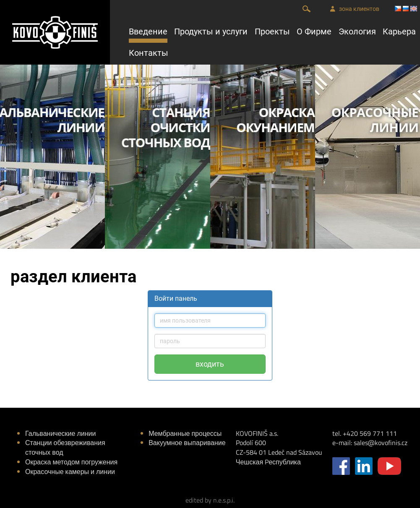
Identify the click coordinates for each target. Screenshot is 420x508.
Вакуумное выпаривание (187, 443)
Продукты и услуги (211, 31)
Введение (148, 31)
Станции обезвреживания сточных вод (65, 447)
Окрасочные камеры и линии (70, 472)
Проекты (272, 31)
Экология (357, 31)
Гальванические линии (60, 433)
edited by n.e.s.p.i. (210, 500)
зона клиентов (355, 9)
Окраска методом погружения (71, 462)
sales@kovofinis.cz (381, 443)
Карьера (399, 31)
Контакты (149, 53)
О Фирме (314, 31)
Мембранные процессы (185, 433)
